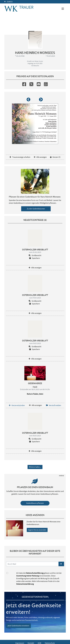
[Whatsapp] (46, 83)
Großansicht (35, 255)
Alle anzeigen (40, 157)
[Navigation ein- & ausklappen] (63, 9)
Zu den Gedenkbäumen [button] (36, 209)
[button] (29, 101)
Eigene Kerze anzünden (37, 530)
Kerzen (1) (55, 157)
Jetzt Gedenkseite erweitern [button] (18, 626)
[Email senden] (32, 564)
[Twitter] (31, 83)
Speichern (35, 258)
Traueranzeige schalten (20, 157)
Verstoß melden (54, 405)
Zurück (8, 2)
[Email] (39, 83)
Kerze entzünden (17, 405)
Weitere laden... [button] (35, 467)
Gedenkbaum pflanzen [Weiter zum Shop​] (35, 503)
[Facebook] (24, 83)
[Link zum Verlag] (19, 9)
